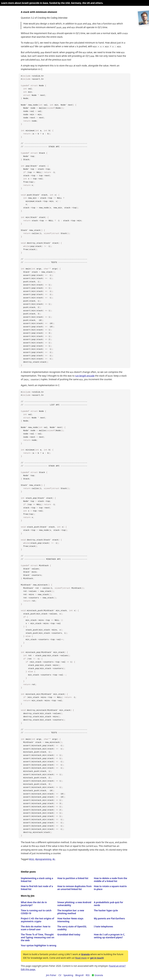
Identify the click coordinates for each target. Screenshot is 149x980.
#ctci (32, 857)
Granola (85, 953)
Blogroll (79, 974)
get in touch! (97, 956)
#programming (43, 857)
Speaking (68, 974)
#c (54, 857)
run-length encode (85, 375)
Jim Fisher (51, 974)
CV (60, 974)
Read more (81, 956)
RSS (88, 974)
